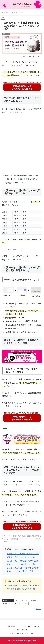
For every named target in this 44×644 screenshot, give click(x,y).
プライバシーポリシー (33, 626)
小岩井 (33, 600)
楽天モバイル (8, 600)
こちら (22, 250)
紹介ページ (14, 403)
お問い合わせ (22, 630)
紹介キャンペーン (21, 604)
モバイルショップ (22, 600)
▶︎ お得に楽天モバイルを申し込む (22, 641)
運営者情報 (11, 626)
